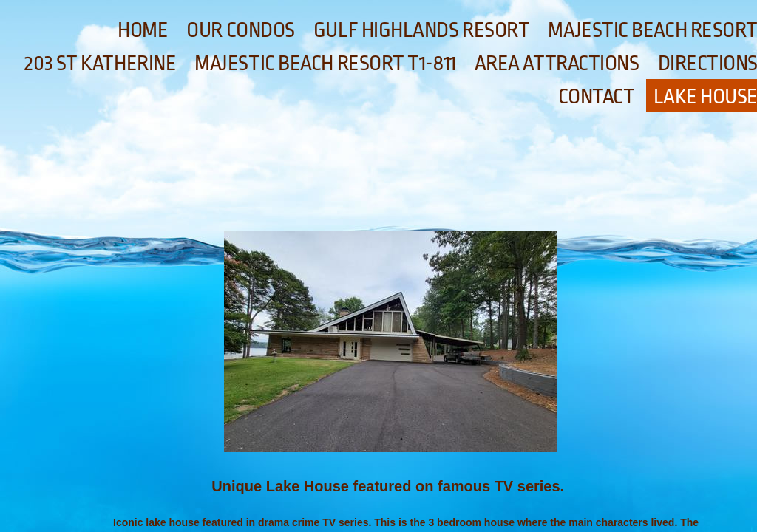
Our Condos (241, 30)
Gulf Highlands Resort (422, 30)
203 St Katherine (100, 64)
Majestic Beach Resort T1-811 (325, 64)
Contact (597, 97)
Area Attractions (557, 64)
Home (143, 30)
